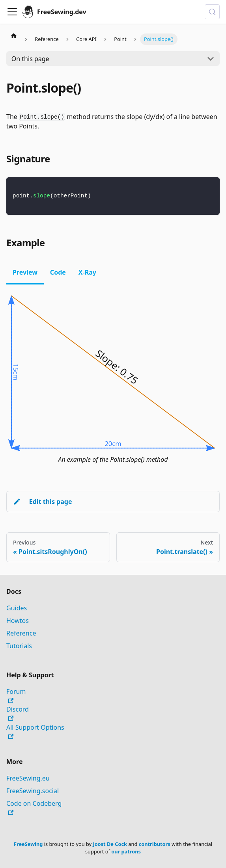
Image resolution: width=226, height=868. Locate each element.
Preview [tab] (25, 272)
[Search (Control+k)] (212, 12)
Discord (18, 713)
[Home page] (14, 35)
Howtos (18, 621)
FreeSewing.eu (28, 778)
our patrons (126, 851)
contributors (155, 844)
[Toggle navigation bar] (12, 12)
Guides (17, 608)
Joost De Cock (110, 844)
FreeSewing (28, 844)
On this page (30, 59)
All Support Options (35, 731)
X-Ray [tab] (87, 272)
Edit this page (42, 502)
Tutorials (19, 646)
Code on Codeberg (34, 807)
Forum (16, 695)
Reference (21, 633)
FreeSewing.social (33, 791)
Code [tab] (58, 272)
